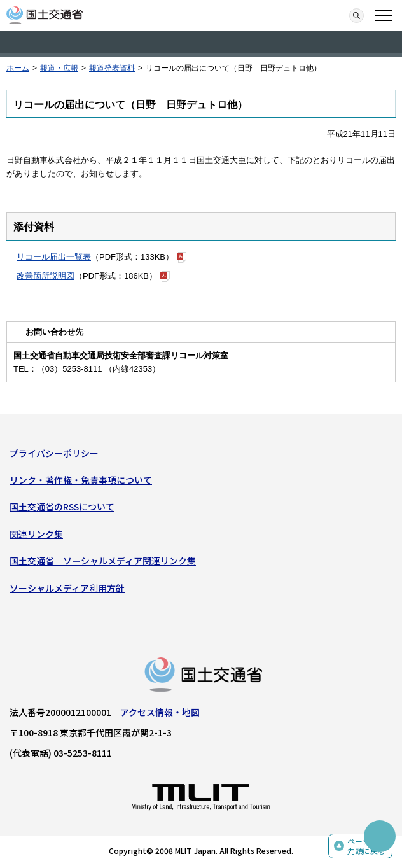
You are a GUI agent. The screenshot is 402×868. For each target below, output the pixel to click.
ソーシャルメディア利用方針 (67, 588)
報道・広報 (59, 68)
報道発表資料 (112, 68)
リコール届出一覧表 (54, 257)
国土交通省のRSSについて (62, 507)
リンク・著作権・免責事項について (81, 480)
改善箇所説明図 (45, 276)
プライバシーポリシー (54, 453)
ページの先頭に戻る (366, 846)
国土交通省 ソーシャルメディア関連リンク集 (103, 561)
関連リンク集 (36, 534)
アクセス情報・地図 (160, 712)
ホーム (18, 68)
